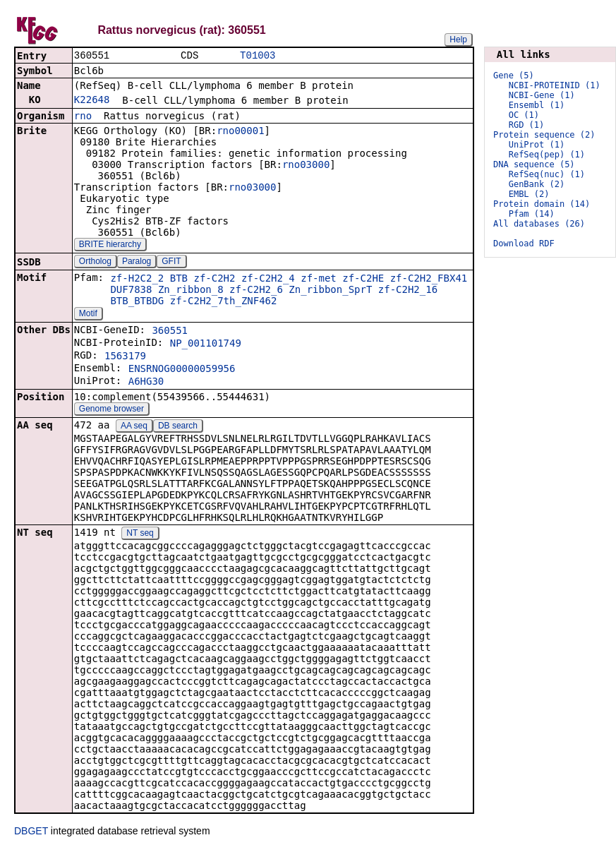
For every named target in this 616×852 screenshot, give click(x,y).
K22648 (92, 101)
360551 (170, 332)
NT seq (140, 534)
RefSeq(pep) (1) (547, 155)
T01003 (258, 56)
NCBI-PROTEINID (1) (555, 85)
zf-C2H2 (214, 280)
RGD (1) (527, 125)
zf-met (319, 280)
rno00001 (240, 132)
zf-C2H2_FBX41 (429, 280)
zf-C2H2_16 (408, 291)
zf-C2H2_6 (256, 291)
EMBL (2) (529, 194)
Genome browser (111, 410)
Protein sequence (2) (544, 135)
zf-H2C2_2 (137, 280)
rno (83, 117)
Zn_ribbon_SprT (330, 291)
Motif (88, 315)
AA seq (134, 427)
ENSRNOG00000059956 (182, 370)
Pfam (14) (532, 214)
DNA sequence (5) (534, 164)
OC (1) (524, 115)
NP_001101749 (206, 344)
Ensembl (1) (537, 105)
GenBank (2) (537, 184)
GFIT (171, 263)
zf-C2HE (363, 280)
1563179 (125, 357)
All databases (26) (539, 224)
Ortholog (95, 263)
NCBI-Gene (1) (542, 95)
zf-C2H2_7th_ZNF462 (224, 302)
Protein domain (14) (542, 204)
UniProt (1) (537, 145)
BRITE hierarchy (110, 246)
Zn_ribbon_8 (191, 291)
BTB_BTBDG (137, 302)
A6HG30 (146, 383)
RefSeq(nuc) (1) (547, 174)
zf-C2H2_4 (268, 280)
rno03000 (306, 166)
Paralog (137, 263)
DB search (178, 427)
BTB (179, 280)
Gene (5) (514, 76)
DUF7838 (131, 291)
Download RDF (524, 244)
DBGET (31, 832)
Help (458, 40)
